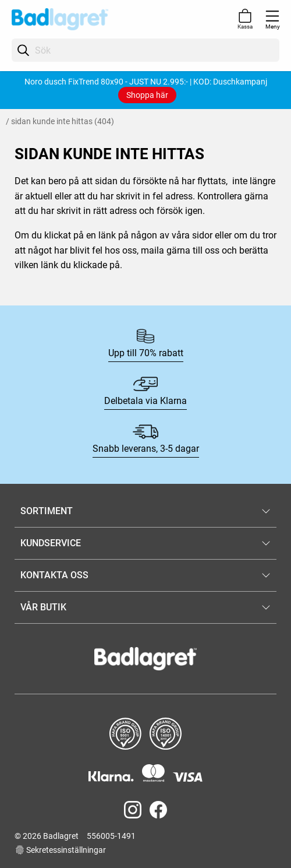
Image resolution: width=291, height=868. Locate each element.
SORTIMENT (47, 511)
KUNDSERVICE (51, 543)
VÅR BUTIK (43, 607)
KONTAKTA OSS (54, 575)
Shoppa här (147, 95)
